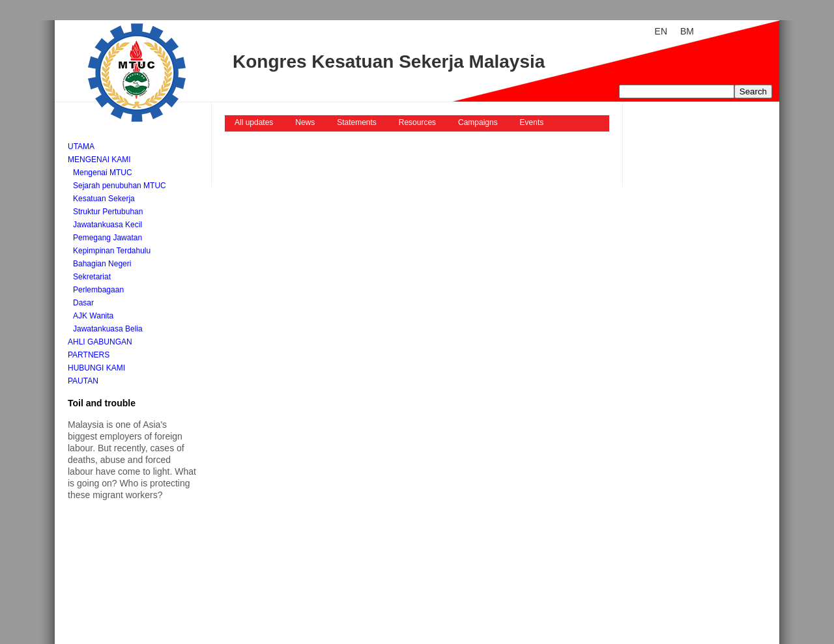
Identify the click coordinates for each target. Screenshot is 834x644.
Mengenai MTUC (103, 173)
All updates (254, 122)
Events (532, 122)
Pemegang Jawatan (108, 238)
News (305, 122)
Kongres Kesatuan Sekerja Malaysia (389, 62)
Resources (417, 122)
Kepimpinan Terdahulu (112, 251)
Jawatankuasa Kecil (108, 225)
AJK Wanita (93, 316)
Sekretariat (92, 277)
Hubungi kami (96, 368)
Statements (357, 122)
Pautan (83, 381)
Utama (81, 147)
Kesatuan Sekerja (104, 199)
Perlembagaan (98, 290)
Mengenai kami (99, 160)
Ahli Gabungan (100, 342)
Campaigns (478, 122)
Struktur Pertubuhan (108, 212)
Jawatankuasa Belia (108, 329)
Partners (89, 355)
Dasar (83, 303)
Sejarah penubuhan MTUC (120, 186)
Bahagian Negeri (102, 264)
